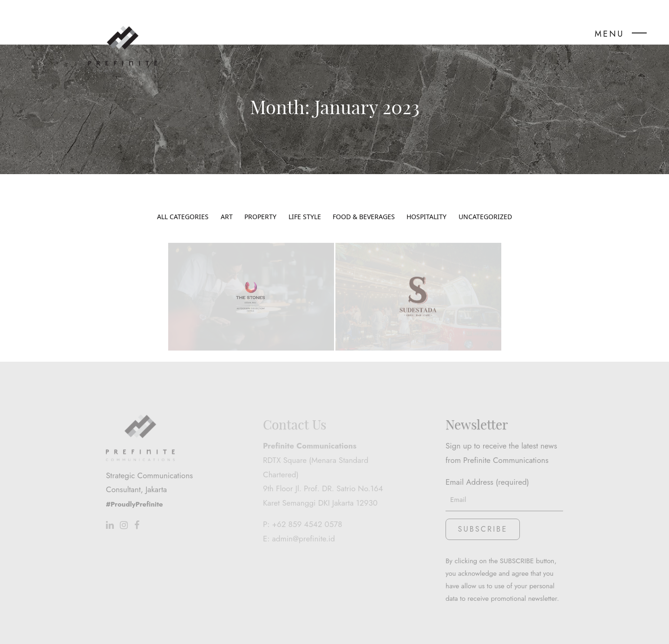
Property (260, 205)
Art (227, 205)
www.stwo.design (478, 629)
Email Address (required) (504, 463)
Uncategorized (485, 205)
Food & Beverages (364, 205)
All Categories (183, 205)
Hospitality (426, 205)
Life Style (305, 205)
